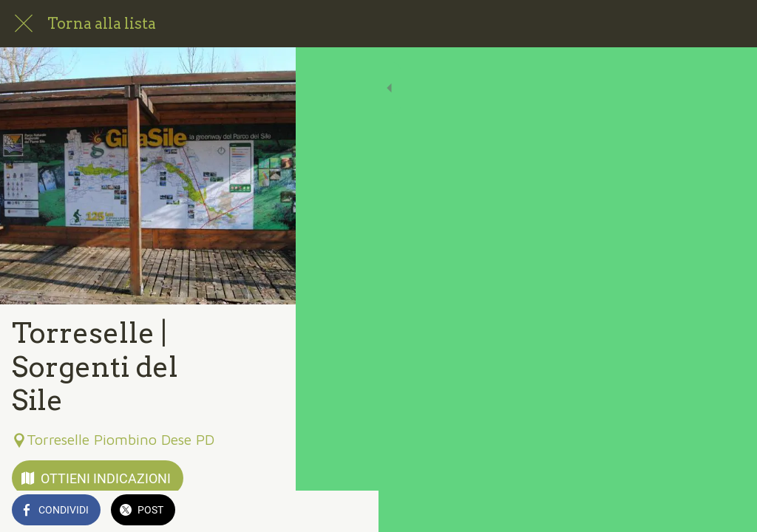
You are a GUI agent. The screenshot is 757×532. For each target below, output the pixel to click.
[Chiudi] (24, 24)
